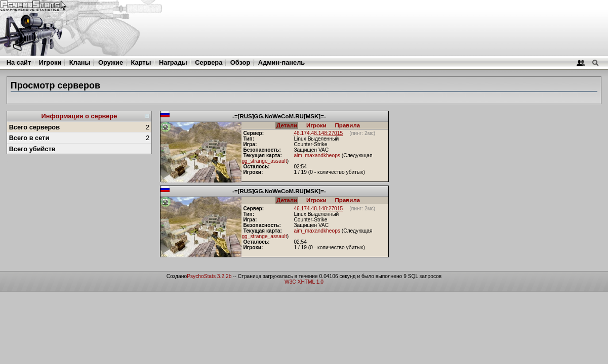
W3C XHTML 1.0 (304, 282)
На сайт (19, 62)
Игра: (250, 144)
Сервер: (253, 133)
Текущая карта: (262, 155)
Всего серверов (34, 127)
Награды (173, 62)
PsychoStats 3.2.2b (209, 276)
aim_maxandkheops (317, 155)
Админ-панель (281, 62)
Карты (141, 62)
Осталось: (256, 167)
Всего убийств (32, 149)
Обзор (240, 62)
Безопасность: (262, 150)
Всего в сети (29, 138)
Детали (287, 125)
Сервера (209, 62)
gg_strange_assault (264, 161)
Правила (348, 125)
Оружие (111, 62)
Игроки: (253, 172)
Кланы (80, 62)
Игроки (50, 62)
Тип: (249, 139)
